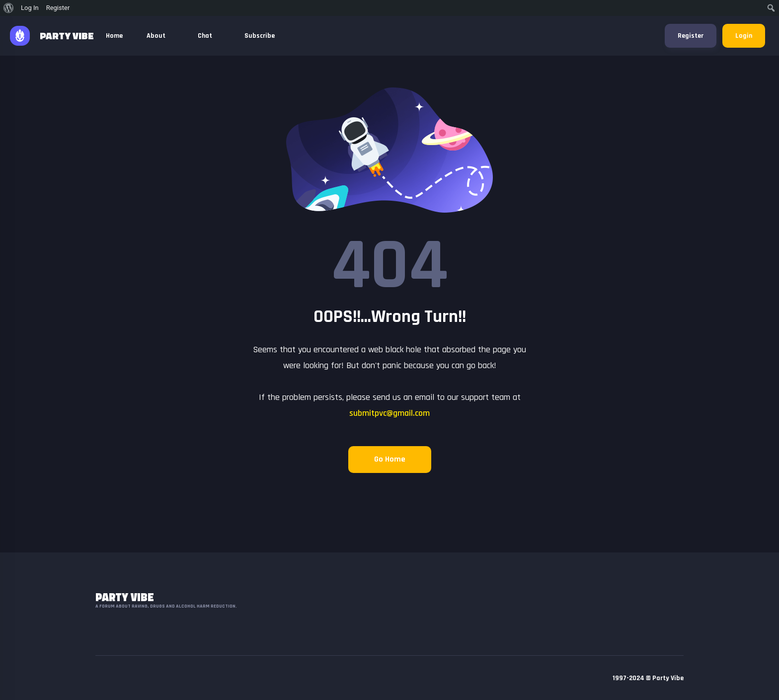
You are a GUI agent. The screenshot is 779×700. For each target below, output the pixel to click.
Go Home (390, 459)
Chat (209, 36)
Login (744, 36)
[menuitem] (9, 8)
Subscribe (260, 36)
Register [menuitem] (58, 8)
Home (114, 36)
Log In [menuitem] (30, 8)
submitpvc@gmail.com (389, 413)
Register (691, 36)
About (160, 36)
